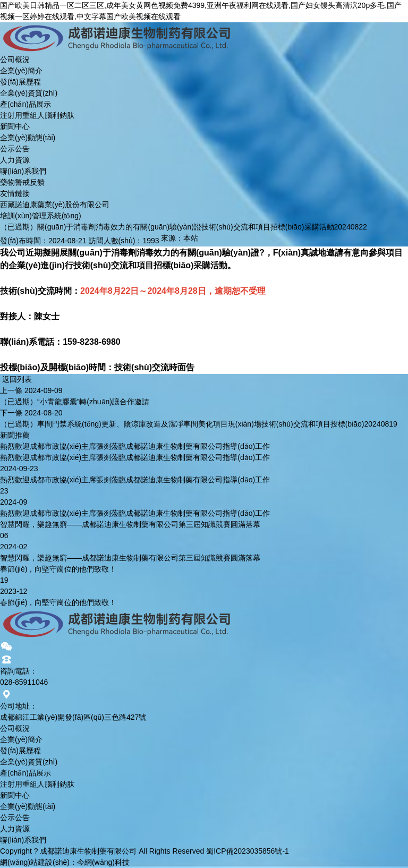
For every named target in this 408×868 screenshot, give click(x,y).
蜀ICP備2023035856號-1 (248, 851)
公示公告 (15, 149)
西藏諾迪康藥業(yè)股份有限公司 (55, 205)
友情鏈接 (15, 193)
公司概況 (15, 59)
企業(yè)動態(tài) (28, 138)
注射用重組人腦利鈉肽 (37, 115)
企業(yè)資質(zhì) (29, 93)
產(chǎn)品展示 (25, 104)
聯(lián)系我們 (23, 171)
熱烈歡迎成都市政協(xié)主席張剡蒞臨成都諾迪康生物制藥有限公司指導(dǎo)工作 (135, 446)
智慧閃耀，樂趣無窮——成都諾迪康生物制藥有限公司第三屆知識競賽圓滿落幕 (130, 524)
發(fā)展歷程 (20, 82)
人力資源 (15, 160)
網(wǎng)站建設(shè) (35, 862)
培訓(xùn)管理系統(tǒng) (41, 216)
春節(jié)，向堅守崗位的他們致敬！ (58, 569)
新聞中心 (15, 126)
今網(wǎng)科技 (103, 862)
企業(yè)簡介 (21, 71)
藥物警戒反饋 (22, 182)
